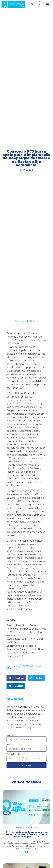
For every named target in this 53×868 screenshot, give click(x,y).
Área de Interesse (16, 754)
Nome (10, 735)
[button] (32, 4)
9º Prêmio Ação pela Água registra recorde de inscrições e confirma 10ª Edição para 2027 (27, 834)
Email (10, 745)
